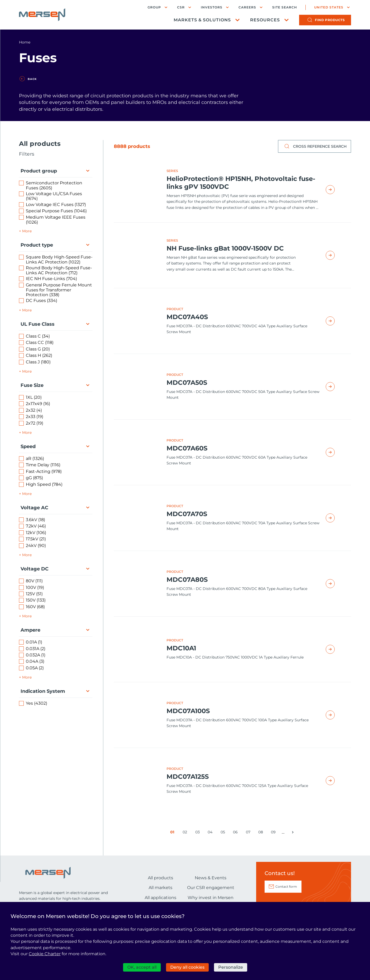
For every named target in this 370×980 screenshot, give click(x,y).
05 (224, 833)
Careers (247, 7)
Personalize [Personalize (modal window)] (231, 967)
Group (154, 7)
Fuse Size (32, 385)
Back (32, 79)
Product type (37, 245)
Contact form (286, 887)
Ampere (30, 630)
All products (160, 878)
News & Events (211, 878)
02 (186, 833)
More (27, 231)
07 (249, 833)
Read (336, 190)
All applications (160, 898)
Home (25, 42)
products (330, 20)
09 (274, 833)
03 (199, 833)
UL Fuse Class (38, 324)
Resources (265, 20)
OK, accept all (142, 967)
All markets (160, 888)
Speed (28, 446)
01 (173, 833)
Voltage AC (34, 508)
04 (211, 833)
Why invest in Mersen (211, 898)
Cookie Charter (45, 954)
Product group (39, 171)
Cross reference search (315, 146)
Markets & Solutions (202, 20)
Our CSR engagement (211, 888)
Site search (285, 7)
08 (262, 833)
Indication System (43, 691)
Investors (212, 7)
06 (236, 833)
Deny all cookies (187, 967)
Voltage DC (35, 569)
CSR (181, 7)
